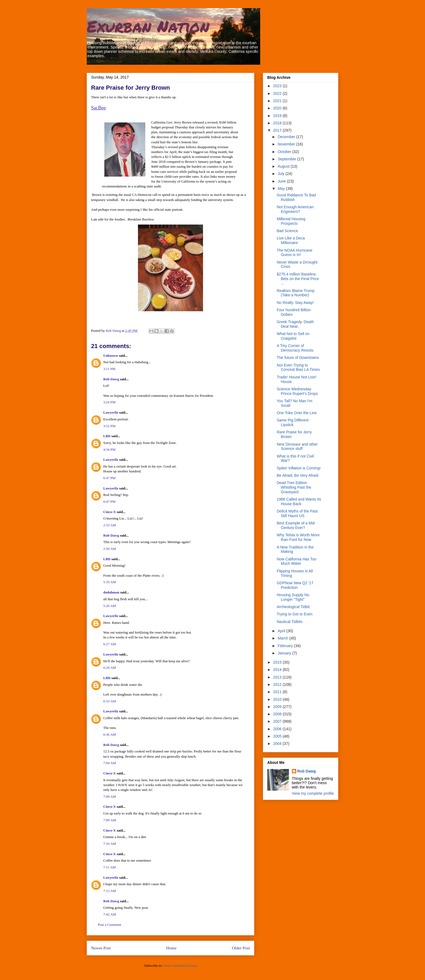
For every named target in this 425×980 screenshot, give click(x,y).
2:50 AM (110, 549)
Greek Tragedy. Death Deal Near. (295, 324)
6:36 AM (110, 734)
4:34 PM (109, 450)
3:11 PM (109, 369)
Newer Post (101, 948)
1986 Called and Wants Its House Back (299, 502)
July (281, 174)
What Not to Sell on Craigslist (293, 336)
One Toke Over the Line (297, 413)
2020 (278, 108)
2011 (278, 692)
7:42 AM (110, 914)
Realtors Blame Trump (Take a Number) (296, 293)
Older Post (241, 948)
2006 (278, 729)
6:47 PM (109, 478)
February (286, 646)
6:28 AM (110, 668)
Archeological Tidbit (293, 607)
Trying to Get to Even (295, 614)
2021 (278, 101)
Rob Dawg (111, 379)
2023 (278, 86)
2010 (278, 699)
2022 (278, 93)
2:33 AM (110, 525)
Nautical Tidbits (290, 622)
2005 (278, 736)
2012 (278, 684)
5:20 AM (110, 606)
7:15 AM (110, 891)
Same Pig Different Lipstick (293, 422)
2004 (278, 744)
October (285, 152)
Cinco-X (110, 512)
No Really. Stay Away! (295, 303)
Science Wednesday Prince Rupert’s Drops (297, 391)
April (282, 631)
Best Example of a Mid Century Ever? (296, 525)
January (285, 653)
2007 (278, 721)
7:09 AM (110, 796)
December (287, 137)
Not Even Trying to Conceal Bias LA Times (298, 367)
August (284, 166)
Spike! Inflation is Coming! (299, 468)
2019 (278, 116)
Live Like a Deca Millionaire (291, 240)
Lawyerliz (111, 412)
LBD (107, 436)
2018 (278, 123)
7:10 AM (110, 844)
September (287, 159)
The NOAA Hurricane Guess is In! (295, 253)
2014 (278, 670)
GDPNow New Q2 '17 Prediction (295, 585)
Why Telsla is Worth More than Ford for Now (298, 537)
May (282, 189)
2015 (278, 662)
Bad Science (287, 231)
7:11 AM (110, 867)
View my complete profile (313, 793)
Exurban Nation (148, 26)
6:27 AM (110, 644)
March (283, 638)
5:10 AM (110, 582)
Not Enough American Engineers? (295, 209)
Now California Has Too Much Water (297, 561)
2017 (278, 130)
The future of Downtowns (298, 358)
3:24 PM (109, 402)
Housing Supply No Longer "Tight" (293, 597)
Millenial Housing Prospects (291, 221)
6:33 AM (110, 701)
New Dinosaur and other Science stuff (297, 447)
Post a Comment (110, 925)
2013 (278, 677)
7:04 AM (110, 763)
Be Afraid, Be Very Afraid (297, 475)
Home (171, 948)
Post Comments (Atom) (180, 966)
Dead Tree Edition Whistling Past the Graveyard (294, 487)
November (287, 144)
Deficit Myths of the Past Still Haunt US (297, 513)
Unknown (111, 356)
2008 (278, 714)
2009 (278, 707)
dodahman (111, 592)
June (282, 181)
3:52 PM (109, 426)
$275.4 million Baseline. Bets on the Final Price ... (298, 279)
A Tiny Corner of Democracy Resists (295, 348)
